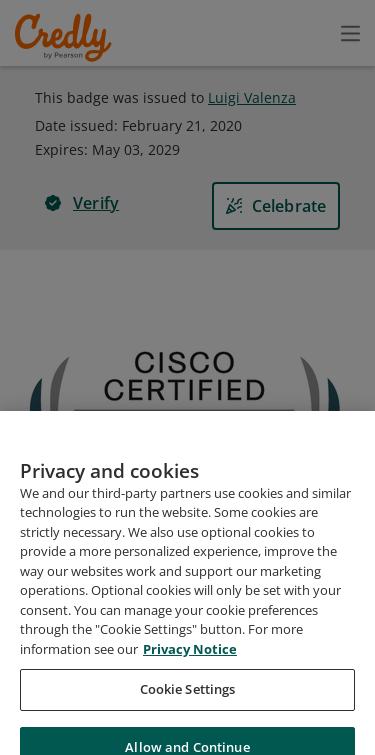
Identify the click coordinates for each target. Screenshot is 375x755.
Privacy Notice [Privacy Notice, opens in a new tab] (190, 674)
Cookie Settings (188, 715)
